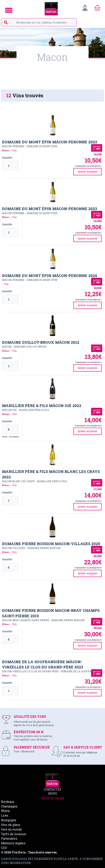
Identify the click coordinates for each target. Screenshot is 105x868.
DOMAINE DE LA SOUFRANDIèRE (81, 671)
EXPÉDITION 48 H (29, 732)
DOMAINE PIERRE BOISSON (44, 548)
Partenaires (9, 839)
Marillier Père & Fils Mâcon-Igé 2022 (42, 406)
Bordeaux (8, 802)
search (6, 23)
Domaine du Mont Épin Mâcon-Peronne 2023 (49, 142)
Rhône (5, 811)
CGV (4, 848)
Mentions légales (13, 843)
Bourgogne (9, 820)
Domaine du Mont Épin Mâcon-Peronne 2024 (49, 276)
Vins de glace (11, 825)
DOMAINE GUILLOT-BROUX (30, 347)
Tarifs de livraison (14, 834)
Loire (5, 816)
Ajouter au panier (88, 171)
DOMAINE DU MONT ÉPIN (42, 146)
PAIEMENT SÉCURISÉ (32, 747)
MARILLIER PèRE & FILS (34, 410)
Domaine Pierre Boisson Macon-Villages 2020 (51, 544)
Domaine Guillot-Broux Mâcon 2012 (41, 342)
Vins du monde (11, 829)
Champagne (9, 806)
